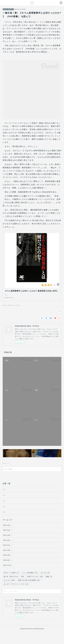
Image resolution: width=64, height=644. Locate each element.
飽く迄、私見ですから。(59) (11, 308)
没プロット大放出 (11, 585)
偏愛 (49, 588)
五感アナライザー (35, 588)
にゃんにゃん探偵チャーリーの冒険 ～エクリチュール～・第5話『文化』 (29, 508)
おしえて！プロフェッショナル (16, 596)
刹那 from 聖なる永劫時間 (29, 592)
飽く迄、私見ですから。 (8, 9)
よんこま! (9, 592)
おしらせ (45, 585)
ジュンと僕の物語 (30, 585)
